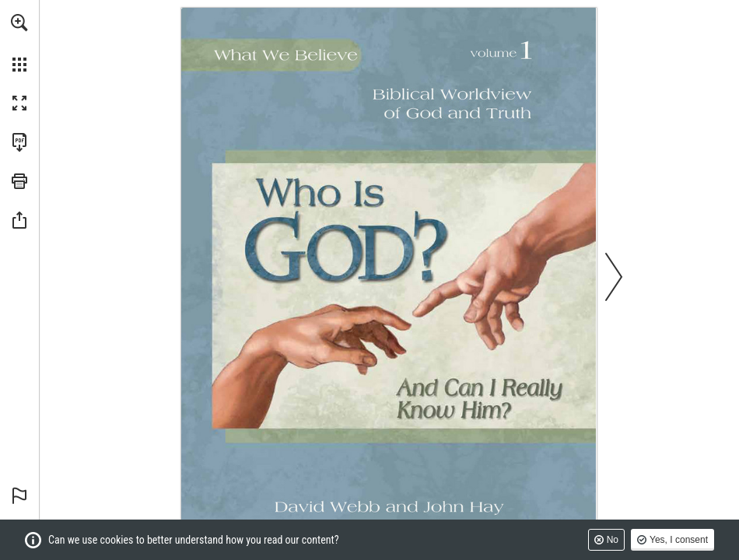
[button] (19, 23)
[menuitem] (19, 43)
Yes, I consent (679, 540)
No (613, 540)
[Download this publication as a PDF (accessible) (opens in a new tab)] (19, 142)
